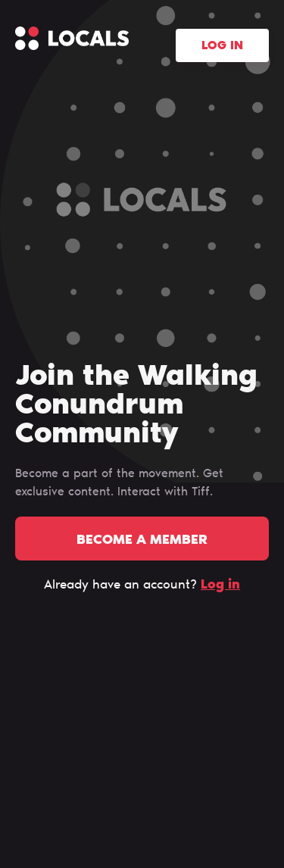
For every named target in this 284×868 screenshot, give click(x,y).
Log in (222, 46)
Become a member (142, 541)
